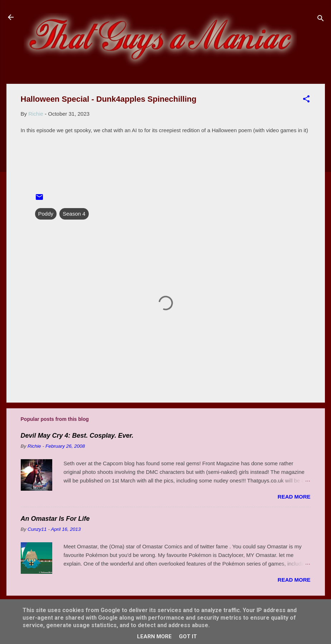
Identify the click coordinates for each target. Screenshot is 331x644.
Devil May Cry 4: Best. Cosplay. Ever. (77, 436)
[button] (306, 100)
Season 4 (74, 214)
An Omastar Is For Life (55, 519)
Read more (294, 497)
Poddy (46, 214)
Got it (188, 636)
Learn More (154, 636)
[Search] (321, 20)
